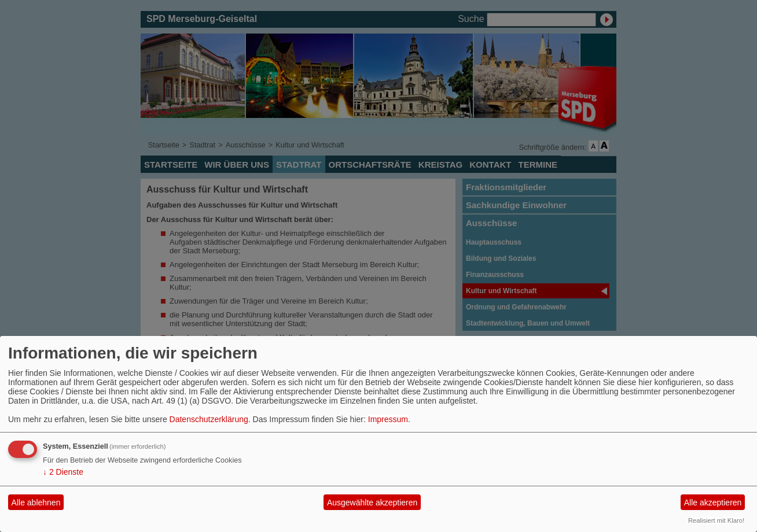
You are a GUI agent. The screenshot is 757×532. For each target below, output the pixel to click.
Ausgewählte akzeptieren (372, 503)
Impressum (388, 419)
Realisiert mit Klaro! (716, 520)
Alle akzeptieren (713, 503)
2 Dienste (63, 472)
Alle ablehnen (36, 503)
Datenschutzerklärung (209, 419)
